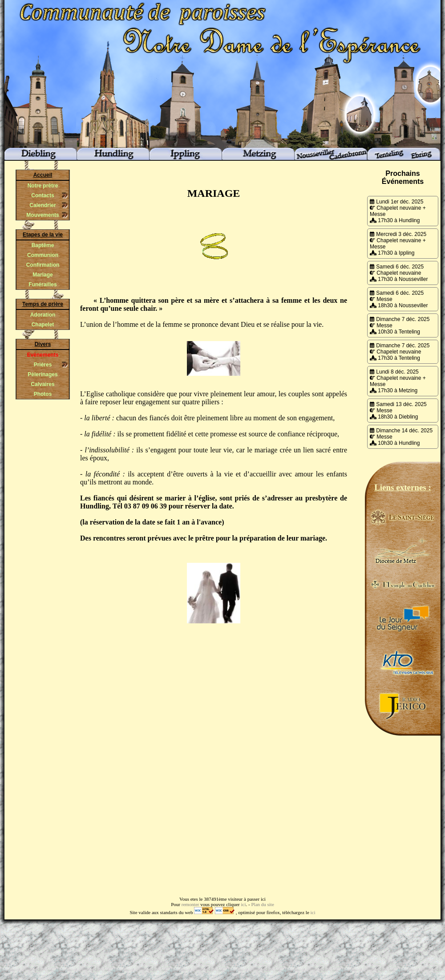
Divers (43, 344)
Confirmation (43, 265)
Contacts (42, 195)
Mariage (42, 275)
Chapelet (43, 325)
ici (244, 904)
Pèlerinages (42, 374)
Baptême (43, 245)
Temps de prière (43, 304)
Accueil (43, 175)
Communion (43, 255)
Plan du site (262, 904)
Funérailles (42, 285)
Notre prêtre (43, 186)
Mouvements (42, 215)
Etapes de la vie (43, 235)
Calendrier (42, 205)
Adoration (43, 315)
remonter (190, 904)
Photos (43, 394)
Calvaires (42, 384)
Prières (43, 365)
